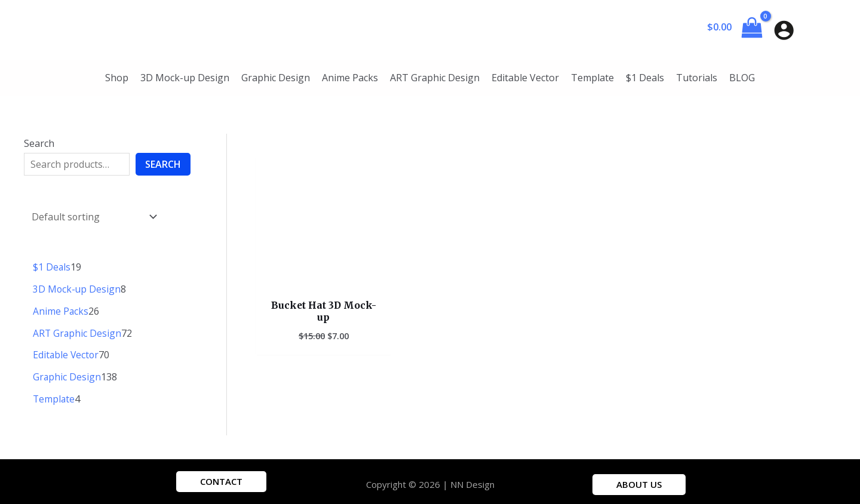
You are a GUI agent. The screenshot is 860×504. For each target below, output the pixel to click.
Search (39, 143)
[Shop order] (93, 215)
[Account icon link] (784, 30)
